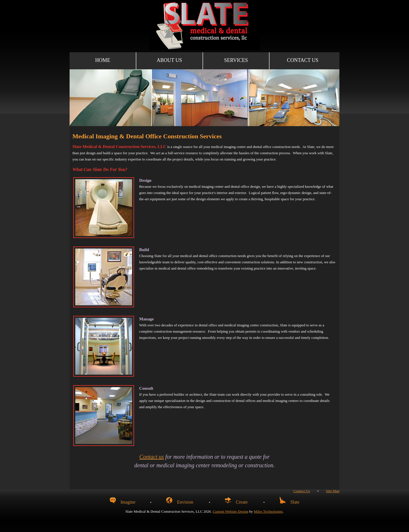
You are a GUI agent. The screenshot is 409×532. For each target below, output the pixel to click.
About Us (169, 60)
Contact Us (303, 60)
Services (236, 60)
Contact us (152, 457)
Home (103, 60)
